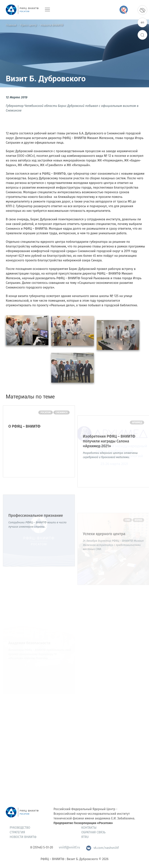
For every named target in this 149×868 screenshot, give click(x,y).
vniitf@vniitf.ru (69, 847)
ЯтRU (85, 837)
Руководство (20, 828)
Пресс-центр (28, 25)
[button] (27, 341)
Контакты (89, 828)
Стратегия (17, 832)
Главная (11, 25)
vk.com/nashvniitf (102, 848)
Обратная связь (93, 832)
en (142, 22)
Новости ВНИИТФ (52, 25)
